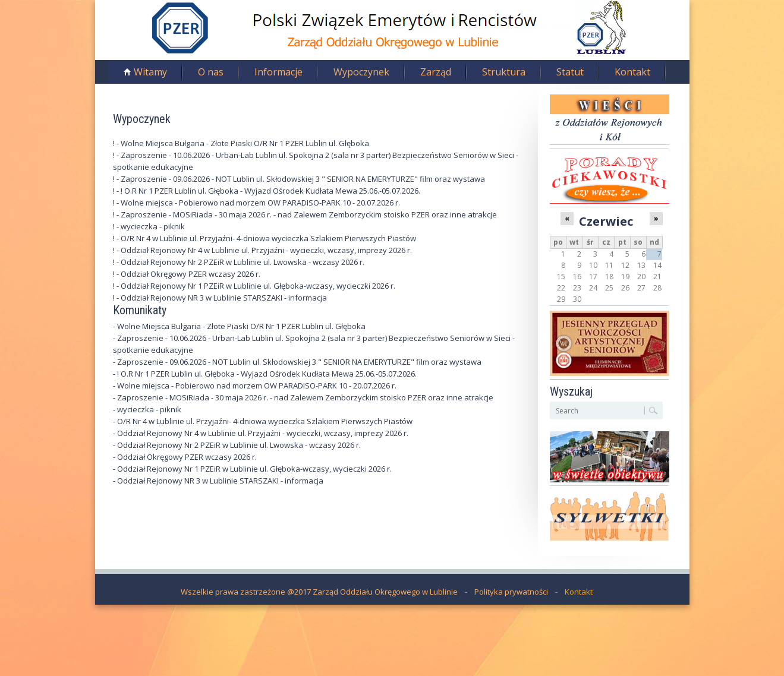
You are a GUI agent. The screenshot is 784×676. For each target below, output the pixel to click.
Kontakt (632, 72)
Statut (570, 72)
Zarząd (436, 72)
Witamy (150, 72)
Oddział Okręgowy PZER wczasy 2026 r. (191, 274)
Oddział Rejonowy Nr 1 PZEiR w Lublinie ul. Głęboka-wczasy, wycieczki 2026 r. (258, 286)
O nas (211, 72)
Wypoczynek (361, 72)
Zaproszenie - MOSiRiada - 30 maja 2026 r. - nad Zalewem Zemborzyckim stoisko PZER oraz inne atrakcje (309, 214)
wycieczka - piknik (153, 226)
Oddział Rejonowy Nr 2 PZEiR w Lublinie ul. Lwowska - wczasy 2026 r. (243, 262)
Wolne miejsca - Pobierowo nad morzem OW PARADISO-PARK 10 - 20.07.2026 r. (260, 203)
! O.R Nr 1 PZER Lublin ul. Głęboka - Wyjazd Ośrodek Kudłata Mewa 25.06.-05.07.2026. (270, 191)
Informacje (278, 72)
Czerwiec (606, 221)
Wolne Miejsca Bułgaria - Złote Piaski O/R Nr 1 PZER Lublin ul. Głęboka (245, 143)
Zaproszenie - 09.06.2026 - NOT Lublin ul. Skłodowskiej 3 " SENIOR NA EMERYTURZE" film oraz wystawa (303, 179)
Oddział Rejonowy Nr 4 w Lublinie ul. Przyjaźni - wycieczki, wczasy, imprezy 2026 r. (266, 250)
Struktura (504, 72)
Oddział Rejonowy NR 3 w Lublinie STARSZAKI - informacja (224, 298)
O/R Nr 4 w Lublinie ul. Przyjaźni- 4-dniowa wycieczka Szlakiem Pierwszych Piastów (268, 238)
